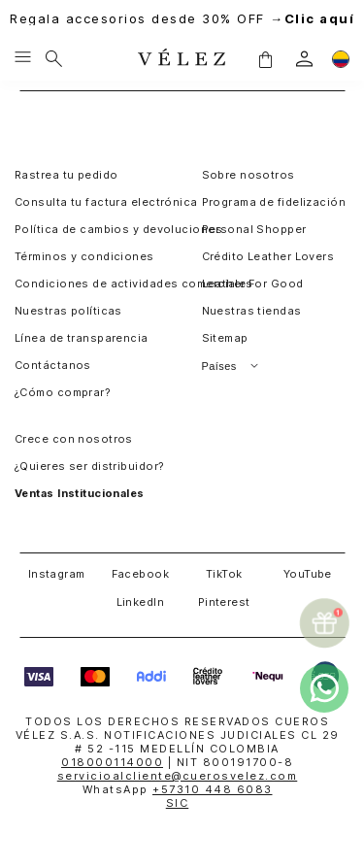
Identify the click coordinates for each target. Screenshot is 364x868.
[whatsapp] (324, 688)
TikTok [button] (224, 574)
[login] (304, 59)
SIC (178, 803)
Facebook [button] (141, 574)
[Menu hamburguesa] (23, 58)
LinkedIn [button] (141, 602)
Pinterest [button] (224, 602)
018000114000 (112, 762)
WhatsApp (178, 789)
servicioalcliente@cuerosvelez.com (178, 776)
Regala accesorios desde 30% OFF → (182, 19)
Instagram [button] (57, 574)
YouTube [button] (308, 574)
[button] (265, 58)
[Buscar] (54, 58)
